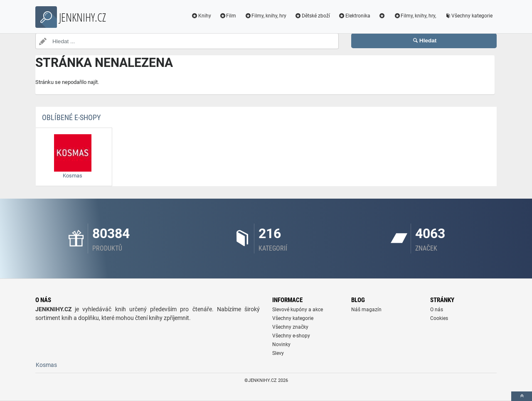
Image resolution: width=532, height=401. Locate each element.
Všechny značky (290, 327)
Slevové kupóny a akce (298, 310)
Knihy (201, 16)
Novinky (281, 344)
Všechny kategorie (468, 16)
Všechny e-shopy (291, 336)
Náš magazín (366, 310)
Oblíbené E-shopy (71, 117)
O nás (437, 310)
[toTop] (522, 396)
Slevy (278, 353)
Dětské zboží (312, 16)
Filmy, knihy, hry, (415, 16)
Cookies (439, 318)
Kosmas (46, 365)
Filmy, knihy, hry (265, 16)
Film (228, 16)
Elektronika (354, 16)
